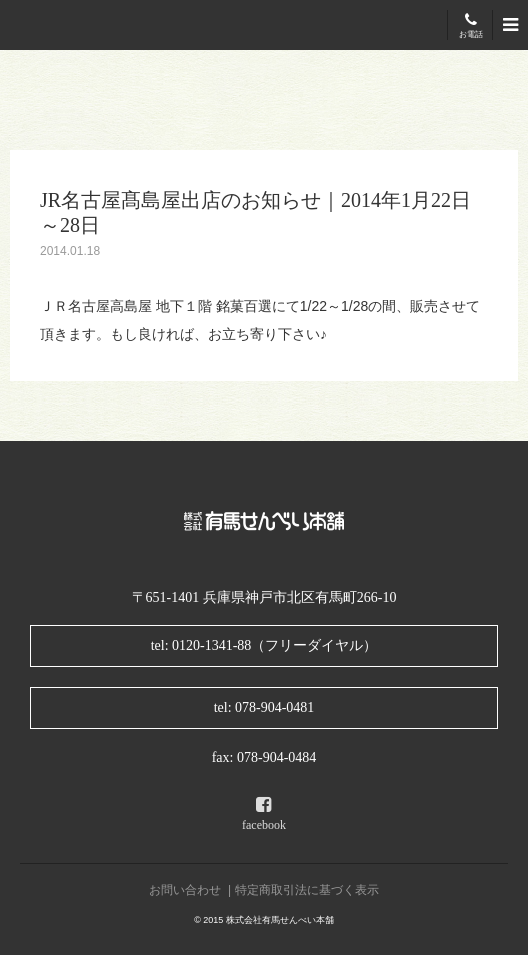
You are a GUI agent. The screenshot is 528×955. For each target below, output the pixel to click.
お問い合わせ (185, 890)
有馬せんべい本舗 (70, 25)
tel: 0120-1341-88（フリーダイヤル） (264, 645)
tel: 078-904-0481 (264, 707)
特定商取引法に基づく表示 (307, 890)
